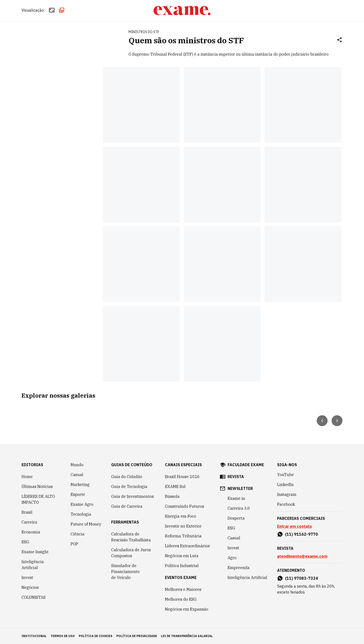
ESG (25, 542)
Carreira (29, 522)
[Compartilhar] (339, 40)
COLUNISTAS (34, 597)
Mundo (77, 465)
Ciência (78, 534)
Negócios (30, 587)
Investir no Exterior (183, 526)
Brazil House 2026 (182, 477)
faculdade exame (246, 465)
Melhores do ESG (181, 599)
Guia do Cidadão (127, 477)
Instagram (287, 494)
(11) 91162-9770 (301, 534)
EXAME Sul (175, 486)
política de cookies (96, 636)
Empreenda (239, 568)
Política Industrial (182, 566)
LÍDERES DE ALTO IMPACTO (38, 499)
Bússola (172, 496)
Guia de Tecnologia (129, 486)
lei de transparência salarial (187, 636)
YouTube (286, 475)
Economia (31, 532)
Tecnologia (81, 514)
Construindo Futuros (184, 506)
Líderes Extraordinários (187, 546)
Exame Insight (35, 552)
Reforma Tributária (183, 536)
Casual (77, 475)
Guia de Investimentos (132, 496)
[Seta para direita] (337, 421)
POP (74, 544)
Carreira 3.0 (239, 508)
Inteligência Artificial (33, 565)
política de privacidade (137, 636)
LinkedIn (285, 484)
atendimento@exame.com (302, 556)
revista (236, 477)
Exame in (236, 498)
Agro (232, 558)
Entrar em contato (295, 526)
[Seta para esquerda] (322, 421)
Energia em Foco (181, 516)
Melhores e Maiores (183, 589)
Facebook (286, 504)
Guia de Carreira (127, 506)
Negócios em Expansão (187, 609)
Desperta (236, 518)
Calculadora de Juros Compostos (131, 553)
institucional (34, 636)
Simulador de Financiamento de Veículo (125, 572)
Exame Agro (82, 504)
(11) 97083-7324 (301, 578)
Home (27, 477)
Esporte (78, 494)
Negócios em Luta (182, 556)
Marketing (80, 484)
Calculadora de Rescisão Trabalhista (131, 537)
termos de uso (63, 636)
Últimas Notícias (37, 486)
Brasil (27, 512)
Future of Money (86, 524)
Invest (27, 577)
